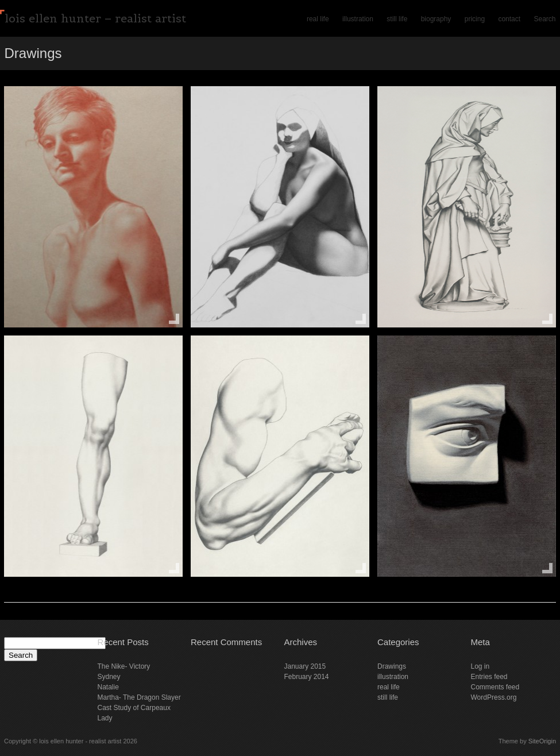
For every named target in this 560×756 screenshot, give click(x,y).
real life (318, 19)
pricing (475, 19)
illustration (358, 19)
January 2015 (305, 666)
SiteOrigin (542, 741)
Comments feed (495, 687)
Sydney (109, 677)
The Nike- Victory (124, 666)
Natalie (108, 687)
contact (509, 19)
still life (397, 19)
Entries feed (489, 677)
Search (544, 19)
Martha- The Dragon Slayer (139, 697)
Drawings (392, 666)
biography (436, 19)
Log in (480, 666)
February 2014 (307, 677)
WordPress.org (494, 697)
